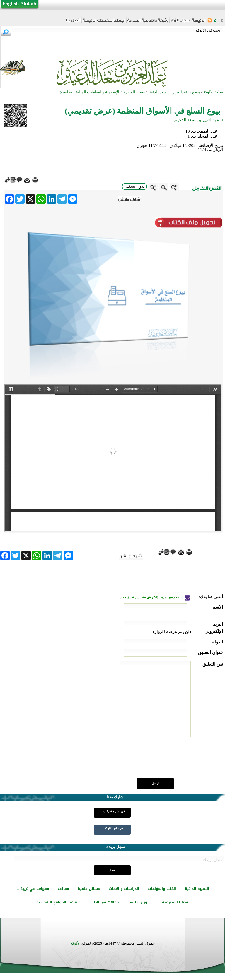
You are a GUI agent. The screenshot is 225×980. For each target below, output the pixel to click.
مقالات (63, 889)
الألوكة (75, 943)
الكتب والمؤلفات (162, 889)
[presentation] (178, 761)
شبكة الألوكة (213, 92)
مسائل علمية (89, 889)
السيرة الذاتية (197, 889)
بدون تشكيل (134, 186)
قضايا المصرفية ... (173, 902)
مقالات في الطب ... (102, 902)
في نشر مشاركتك (114, 811)
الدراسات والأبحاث (124, 889)
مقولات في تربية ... (32, 889)
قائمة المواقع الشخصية (57, 902)
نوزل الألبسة (138, 902)
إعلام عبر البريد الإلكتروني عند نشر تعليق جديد (151, 597)
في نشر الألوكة (114, 828)
